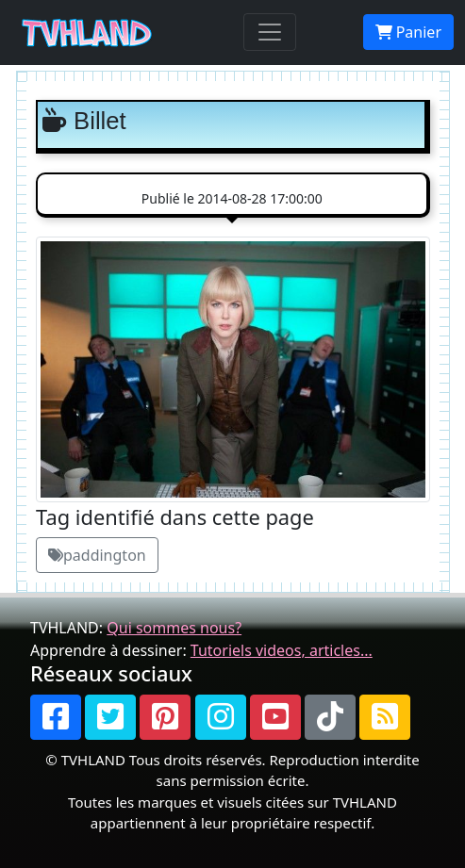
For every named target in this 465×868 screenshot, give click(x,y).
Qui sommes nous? (174, 628)
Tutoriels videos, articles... (282, 650)
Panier (408, 32)
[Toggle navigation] (270, 32)
